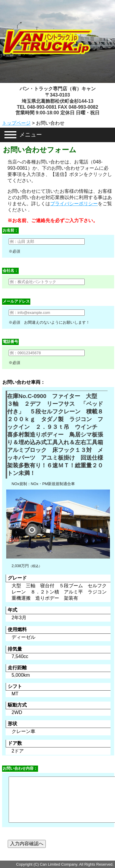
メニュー (31, 135)
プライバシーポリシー (74, 204)
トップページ (16, 123)
